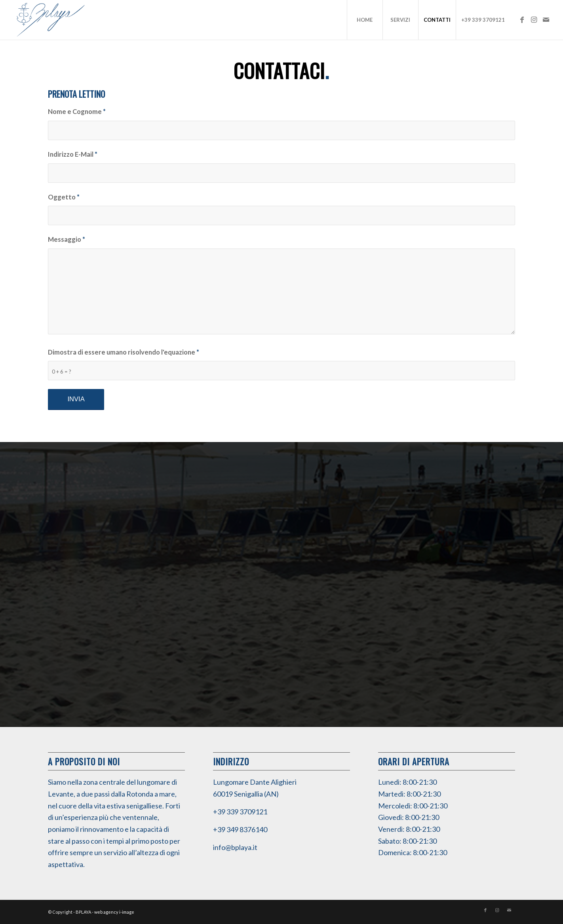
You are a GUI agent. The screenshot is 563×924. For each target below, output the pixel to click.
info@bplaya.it (235, 847)
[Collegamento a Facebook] (522, 19)
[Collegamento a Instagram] (534, 19)
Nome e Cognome (77, 112)
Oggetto (64, 197)
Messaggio (67, 239)
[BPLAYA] (51, 20)
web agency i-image (114, 912)
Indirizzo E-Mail (73, 154)
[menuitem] (365, 20)
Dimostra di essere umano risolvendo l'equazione (124, 352)
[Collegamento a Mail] (546, 19)
